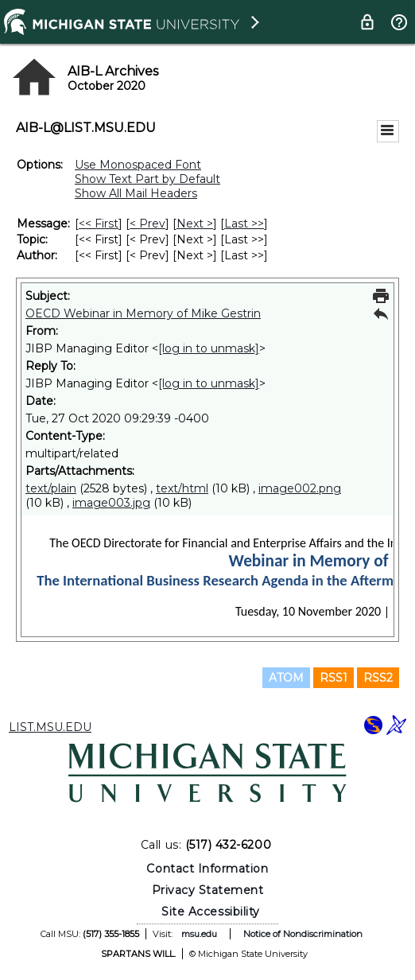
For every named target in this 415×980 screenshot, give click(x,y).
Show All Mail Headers (136, 193)
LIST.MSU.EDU (50, 727)
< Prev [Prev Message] (147, 224)
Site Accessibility (211, 912)
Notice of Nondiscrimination (303, 934)
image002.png (300, 488)
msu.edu (199, 934)
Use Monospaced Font (138, 165)
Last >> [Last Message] (244, 224)
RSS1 (334, 678)
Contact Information (207, 869)
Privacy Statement (208, 890)
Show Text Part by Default (147, 179)
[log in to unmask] (209, 348)
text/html (182, 488)
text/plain (51, 488)
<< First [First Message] (99, 224)
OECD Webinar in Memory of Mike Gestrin (143, 313)
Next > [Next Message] (195, 224)
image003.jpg (111, 503)
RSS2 (378, 678)
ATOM (286, 678)
